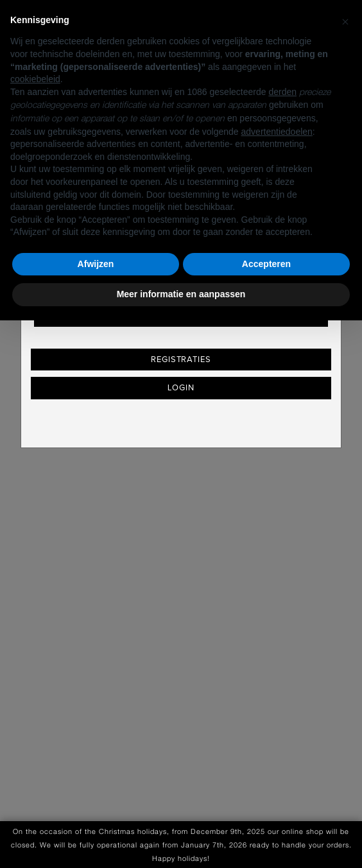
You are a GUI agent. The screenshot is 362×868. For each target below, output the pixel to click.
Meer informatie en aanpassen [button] (181, 294)
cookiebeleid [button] (35, 79)
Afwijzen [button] (96, 264)
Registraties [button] (181, 360)
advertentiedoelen (277, 132)
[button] (345, 21)
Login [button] (181, 388)
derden (282, 92)
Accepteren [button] (266, 264)
